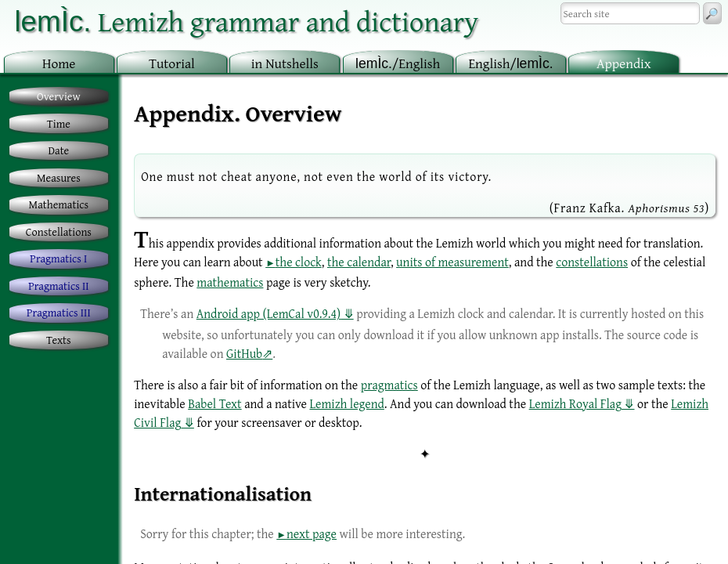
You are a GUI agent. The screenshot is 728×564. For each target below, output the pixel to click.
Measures (59, 177)
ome (59, 63)
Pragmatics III (59, 312)
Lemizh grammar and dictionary (246, 21)
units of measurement (452, 262)
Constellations (59, 231)
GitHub (244, 353)
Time (59, 123)
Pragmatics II (58, 286)
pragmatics (389, 385)
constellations (592, 262)
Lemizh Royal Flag (575, 403)
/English (398, 63)
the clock (299, 262)
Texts (59, 340)
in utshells (285, 63)
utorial (172, 63)
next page (312, 533)
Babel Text (214, 403)
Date (59, 150)
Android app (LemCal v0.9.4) (268, 313)
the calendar (359, 262)
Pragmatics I (58, 258)
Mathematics (59, 204)
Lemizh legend (346, 403)
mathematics (230, 282)
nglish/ (510, 63)
